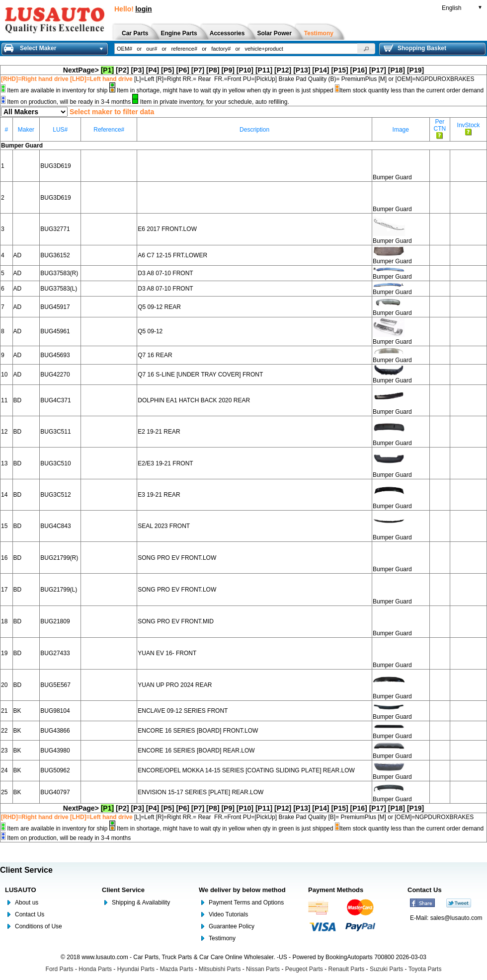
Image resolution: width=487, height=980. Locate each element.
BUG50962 (55, 770)
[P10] (245, 70)
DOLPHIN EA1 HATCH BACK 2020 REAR (194, 400)
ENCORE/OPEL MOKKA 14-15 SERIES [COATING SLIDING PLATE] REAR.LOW (246, 770)
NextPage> (81, 70)
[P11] (264, 70)
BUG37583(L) (59, 289)
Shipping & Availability (141, 903)
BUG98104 (55, 711)
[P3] (137, 70)
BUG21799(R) (59, 558)
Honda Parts (95, 969)
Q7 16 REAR (155, 355)
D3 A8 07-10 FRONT (165, 273)
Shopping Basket (415, 48)
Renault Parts (347, 969)
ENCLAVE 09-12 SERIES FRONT (183, 711)
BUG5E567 (55, 685)
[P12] (283, 70)
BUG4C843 (55, 526)
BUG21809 (55, 621)
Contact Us (30, 914)
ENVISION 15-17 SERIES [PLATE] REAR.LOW (201, 792)
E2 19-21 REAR (159, 432)
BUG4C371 (55, 400)
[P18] (397, 70)
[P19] (415, 70)
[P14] (321, 70)
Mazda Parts (177, 969)
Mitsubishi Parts (220, 969)
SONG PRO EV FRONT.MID (176, 621)
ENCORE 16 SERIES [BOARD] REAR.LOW (196, 751)
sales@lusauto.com (456, 918)
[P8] (213, 70)
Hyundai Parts (136, 969)
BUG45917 (55, 307)
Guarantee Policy (232, 926)
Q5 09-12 (150, 331)
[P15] (339, 70)
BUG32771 (55, 229)
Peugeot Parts (304, 969)
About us (27, 903)
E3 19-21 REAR (159, 495)
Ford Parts (60, 969)
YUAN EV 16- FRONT (167, 653)
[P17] (378, 70)
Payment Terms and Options (246, 903)
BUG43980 (55, 751)
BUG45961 (55, 331)
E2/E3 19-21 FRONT (165, 463)
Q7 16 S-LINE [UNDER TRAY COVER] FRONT (200, 375)
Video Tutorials (228, 914)
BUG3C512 (55, 495)
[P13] (302, 70)
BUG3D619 (55, 166)
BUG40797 (55, 792)
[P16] (359, 70)
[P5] (167, 70)
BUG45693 (55, 355)
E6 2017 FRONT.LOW (167, 229)
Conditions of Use (39, 926)
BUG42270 (55, 375)
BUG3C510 (55, 463)
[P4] (153, 70)
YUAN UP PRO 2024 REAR (175, 685)
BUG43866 (55, 731)
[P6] (182, 70)
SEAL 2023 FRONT (164, 526)
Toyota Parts (425, 969)
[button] (366, 49)
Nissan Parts (263, 969)
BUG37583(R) (59, 273)
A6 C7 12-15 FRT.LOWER (172, 255)
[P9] (228, 70)
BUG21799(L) (59, 590)
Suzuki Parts (386, 969)
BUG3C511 (55, 432)
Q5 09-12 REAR (159, 307)
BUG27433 (55, 653)
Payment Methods (336, 890)
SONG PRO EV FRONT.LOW (177, 558)
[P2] (122, 70)
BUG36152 (55, 255)
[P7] (198, 70)
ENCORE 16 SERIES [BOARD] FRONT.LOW (198, 731)
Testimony (222, 938)
